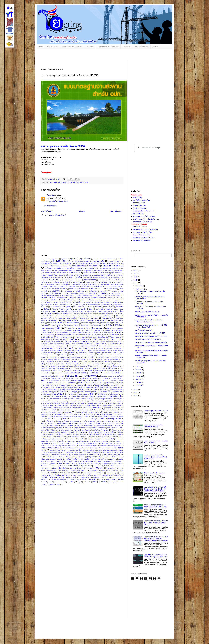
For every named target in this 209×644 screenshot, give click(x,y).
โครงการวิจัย (97, 333)
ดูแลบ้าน (91, 351)
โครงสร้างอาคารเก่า (46, 339)
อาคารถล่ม (114, 471)
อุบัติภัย (52, 477)
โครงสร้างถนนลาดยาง (100, 335)
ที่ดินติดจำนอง (52, 364)
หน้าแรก (82, 211)
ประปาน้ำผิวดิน (55, 381)
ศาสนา (91, 432)
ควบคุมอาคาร (107, 318)
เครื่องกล (70, 330)
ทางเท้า (74, 362)
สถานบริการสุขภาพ (71, 434)
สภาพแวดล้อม (117, 437)
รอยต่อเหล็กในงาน (63, 405)
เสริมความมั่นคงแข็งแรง (48, 459)
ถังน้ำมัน (100, 357)
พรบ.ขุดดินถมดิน (47, 392)
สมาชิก (54, 441)
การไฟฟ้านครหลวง (83, 298)
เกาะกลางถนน (55, 307)
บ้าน (60, 371)
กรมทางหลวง (66, 263)
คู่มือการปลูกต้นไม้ (83, 328)
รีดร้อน (86, 417)
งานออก (97, 344)
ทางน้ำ (81, 362)
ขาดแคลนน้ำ (100, 309)
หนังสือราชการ (77, 459)
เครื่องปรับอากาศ (48, 332)
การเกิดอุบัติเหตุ (45, 282)
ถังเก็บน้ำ (93, 357)
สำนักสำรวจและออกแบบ (59, 455)
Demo (108, 480)
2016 (136, 277)
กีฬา (47, 307)
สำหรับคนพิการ (52, 457)
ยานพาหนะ (98, 403)
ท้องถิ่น (91, 359)
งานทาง (120, 339)
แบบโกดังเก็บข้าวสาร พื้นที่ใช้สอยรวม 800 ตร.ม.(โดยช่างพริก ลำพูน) (156, 556)
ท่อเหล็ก (116, 359)
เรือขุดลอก (114, 417)
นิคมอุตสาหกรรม (62, 368)
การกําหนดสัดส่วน (90, 280)
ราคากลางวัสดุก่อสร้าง (96, 412)
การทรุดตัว (114, 291)
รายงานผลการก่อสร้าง (48, 417)
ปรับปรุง (50, 383)
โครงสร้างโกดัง (49, 335)
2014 (136, 283)
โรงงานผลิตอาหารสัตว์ (76, 419)
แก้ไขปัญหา (66, 307)
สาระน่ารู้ (56, 443)
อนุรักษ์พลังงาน (86, 466)
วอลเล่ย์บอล (110, 423)
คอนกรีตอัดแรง (86, 323)
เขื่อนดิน (76, 314)
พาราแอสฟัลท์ (103, 392)
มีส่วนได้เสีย (120, 401)
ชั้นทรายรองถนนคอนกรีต (112, 346)
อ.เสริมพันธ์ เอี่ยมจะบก (76, 468)
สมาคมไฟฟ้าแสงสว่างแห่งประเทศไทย (73, 439)
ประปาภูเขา (66, 381)
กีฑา (42, 307)
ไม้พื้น (73, 403)
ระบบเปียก (108, 408)
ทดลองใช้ (58, 359)
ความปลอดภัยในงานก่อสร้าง (69, 320)
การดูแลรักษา (116, 286)
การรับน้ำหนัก (54, 300)
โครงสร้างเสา (92, 337)
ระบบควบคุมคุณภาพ (92, 405)
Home (41, 47)
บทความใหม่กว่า (47, 211)
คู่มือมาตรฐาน (58, 330)
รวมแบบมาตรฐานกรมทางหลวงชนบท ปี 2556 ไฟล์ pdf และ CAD (156, 506)
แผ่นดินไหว (80, 390)
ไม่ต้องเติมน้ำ (65, 403)
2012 (136, 392)
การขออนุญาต (78, 282)
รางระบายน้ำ (79, 414)
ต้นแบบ (121, 351)
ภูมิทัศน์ (91, 396)
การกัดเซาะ (79, 280)
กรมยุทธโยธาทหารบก (78, 266)
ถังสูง (106, 357)
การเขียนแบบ (65, 284)
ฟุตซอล (79, 394)
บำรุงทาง (74, 373)
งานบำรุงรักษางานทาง (72, 342)
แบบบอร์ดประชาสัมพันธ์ (47, 376)
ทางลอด (98, 362)
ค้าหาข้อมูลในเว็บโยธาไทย (143, 222)
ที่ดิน (42, 364)
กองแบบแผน (86, 275)
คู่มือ (57, 328)
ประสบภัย (113, 381)
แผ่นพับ (95, 390)
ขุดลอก (82, 311)
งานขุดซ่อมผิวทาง (85, 339)
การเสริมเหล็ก (77, 302)
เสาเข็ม (61, 459)
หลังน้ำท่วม (118, 461)
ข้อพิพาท (54, 309)
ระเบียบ (104, 410)
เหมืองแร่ (89, 464)
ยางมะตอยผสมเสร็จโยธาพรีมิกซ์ (144, 216)
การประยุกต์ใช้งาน (68, 295)
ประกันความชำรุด (116, 378)
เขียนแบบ (48, 314)
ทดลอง (50, 359)
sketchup (104, 482)
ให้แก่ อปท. (54, 466)
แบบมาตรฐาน (80, 182)
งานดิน (112, 339)
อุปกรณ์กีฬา (61, 477)
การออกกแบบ (53, 305)
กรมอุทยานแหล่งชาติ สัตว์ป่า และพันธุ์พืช (68, 271)
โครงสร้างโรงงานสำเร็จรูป (64, 337)
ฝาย (106, 390)
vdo (59, 484)
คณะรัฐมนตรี (98, 316)
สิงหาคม (139, 373)
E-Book (45, 482)
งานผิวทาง (85, 342)
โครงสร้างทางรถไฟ (115, 335)
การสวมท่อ (56, 302)
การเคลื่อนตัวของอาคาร (49, 287)
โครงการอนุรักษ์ (108, 332)
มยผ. (42, 399)
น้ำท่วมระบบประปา (80, 366)
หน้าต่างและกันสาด (101, 459)
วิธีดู (47, 430)
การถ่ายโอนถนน (79, 291)
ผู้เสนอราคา (70, 390)
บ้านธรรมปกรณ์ (80, 371)
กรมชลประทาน (60, 261)
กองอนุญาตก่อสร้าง (56, 277)
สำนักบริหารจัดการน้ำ (75, 450)
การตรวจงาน (73, 289)
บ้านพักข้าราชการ (100, 371)
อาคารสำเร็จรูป (54, 475)
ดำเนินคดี (68, 351)
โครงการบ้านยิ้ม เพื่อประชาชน (155, 473)
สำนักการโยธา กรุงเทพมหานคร (87, 443)
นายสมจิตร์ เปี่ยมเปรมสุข (58, 366)
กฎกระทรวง (55, 259)
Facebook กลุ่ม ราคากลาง (142, 240)
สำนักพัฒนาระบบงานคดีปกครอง (52, 452)
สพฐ (109, 437)
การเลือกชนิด (80, 300)
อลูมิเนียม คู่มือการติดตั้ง (59, 468)
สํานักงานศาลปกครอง (104, 448)
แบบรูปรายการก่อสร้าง (107, 376)
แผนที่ (89, 390)
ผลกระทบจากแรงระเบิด (47, 387)
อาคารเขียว (94, 471)
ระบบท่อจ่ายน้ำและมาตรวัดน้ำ (62, 408)
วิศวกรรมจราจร (117, 430)
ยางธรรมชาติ (80, 403)
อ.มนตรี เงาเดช (45, 468)
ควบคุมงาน (94, 318)
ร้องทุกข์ (52, 405)
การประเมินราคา (117, 293)
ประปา (43, 380)
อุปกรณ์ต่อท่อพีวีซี (85, 477)
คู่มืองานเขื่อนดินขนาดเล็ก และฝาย (147, 312)
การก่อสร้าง (54, 280)
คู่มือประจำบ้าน (47, 330)
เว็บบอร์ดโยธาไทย (140, 206)
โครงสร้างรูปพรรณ (47, 337)
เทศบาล (90, 364)
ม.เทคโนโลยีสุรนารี (114, 396)
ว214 (85, 423)
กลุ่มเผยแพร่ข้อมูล (116, 273)
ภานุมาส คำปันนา (75, 396)
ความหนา (50, 323)
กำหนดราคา (118, 305)
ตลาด (65, 353)
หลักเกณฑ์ (68, 461)
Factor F (58, 482)
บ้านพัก (90, 371)
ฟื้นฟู (72, 394)
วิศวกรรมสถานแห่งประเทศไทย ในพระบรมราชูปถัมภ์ (57, 432)
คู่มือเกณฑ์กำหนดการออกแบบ (115, 328)
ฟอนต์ (67, 394)
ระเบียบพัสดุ (111, 410)
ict (68, 482)
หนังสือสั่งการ (88, 459)
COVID (102, 480)
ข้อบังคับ (46, 309)
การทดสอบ (104, 291)
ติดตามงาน (54, 355)
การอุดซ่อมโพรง (93, 305)
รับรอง (59, 412)
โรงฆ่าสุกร (57, 419)
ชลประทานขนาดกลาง (75, 346)
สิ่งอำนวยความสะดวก (103, 457)
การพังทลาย (62, 298)
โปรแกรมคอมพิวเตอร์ (101, 385)
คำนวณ (75, 325)
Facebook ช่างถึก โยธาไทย (143, 232)
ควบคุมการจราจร (83, 318)
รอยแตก (73, 405)
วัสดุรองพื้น (59, 428)
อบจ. (95, 466)
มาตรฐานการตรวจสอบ (107, 399)
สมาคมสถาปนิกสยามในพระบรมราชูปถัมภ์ (101, 439)
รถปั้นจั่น (121, 403)
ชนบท (119, 344)
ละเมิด (98, 421)
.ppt (79, 482)
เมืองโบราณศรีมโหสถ (53, 403)
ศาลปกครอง (81, 432)
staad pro (113, 482)
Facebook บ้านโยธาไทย (142, 235)
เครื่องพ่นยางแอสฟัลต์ (62, 333)
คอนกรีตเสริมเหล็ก (73, 323)
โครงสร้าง (120, 332)
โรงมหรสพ (59, 421)
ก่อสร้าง (51, 182)
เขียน (121, 311)
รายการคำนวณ (107, 414)
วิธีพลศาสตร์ (55, 430)
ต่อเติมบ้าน (72, 353)
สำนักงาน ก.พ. (45, 446)
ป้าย (117, 383)
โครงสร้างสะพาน (80, 337)
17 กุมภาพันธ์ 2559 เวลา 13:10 (57, 201)
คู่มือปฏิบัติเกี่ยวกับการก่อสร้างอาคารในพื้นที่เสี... (152, 343)
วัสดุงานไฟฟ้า (54, 426)
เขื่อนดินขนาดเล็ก (86, 314)
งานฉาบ (95, 339)
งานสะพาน (64, 182)
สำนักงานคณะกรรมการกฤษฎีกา (87, 446)
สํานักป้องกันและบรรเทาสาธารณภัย (113, 450)
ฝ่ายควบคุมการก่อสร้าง (117, 390)
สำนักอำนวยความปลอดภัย (112, 455)
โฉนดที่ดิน (112, 344)
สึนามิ (113, 457)
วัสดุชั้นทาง (63, 426)
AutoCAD (93, 479)
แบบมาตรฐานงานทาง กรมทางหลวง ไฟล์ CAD (153, 426)
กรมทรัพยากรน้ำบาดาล (49, 263)
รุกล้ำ (99, 417)
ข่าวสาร (54, 311)
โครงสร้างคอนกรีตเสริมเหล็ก (65, 335)
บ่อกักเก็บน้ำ (101, 368)
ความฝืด (83, 320)
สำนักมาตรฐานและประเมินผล (92, 452)
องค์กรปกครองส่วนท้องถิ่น (69, 466)
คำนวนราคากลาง (86, 325)
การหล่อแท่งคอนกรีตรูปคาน (101, 302)
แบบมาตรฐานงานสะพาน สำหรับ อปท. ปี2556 (151, 336)
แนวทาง (72, 368)
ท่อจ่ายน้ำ (100, 359)
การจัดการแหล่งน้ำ (73, 287)
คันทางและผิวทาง (106, 323)
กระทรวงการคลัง (118, 271)
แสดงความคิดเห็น (50, 206)
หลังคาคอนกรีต (108, 461)
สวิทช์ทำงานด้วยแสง (83, 441)
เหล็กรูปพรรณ (105, 464)
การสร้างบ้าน (46, 302)
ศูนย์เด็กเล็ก (110, 432)
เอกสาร (105, 477)
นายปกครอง (44, 366)
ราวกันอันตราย (78, 417)
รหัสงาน (45, 405)
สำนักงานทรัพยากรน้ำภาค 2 (50, 448)
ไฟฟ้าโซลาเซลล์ (103, 394)
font (64, 482)
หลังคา (99, 461)
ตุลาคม (138, 367)
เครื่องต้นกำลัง (109, 330)
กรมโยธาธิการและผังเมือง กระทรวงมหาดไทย (59, 268)
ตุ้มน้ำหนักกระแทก (82, 355)
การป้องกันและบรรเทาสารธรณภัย (86, 295)
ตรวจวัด (59, 353)
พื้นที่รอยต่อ (46, 394)
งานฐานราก (104, 339)
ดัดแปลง (60, 350)
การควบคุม (92, 284)
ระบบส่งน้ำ (44, 410)
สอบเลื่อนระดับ (96, 441)
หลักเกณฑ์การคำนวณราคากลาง (84, 461)
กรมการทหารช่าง (98, 259)
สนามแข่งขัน (102, 437)
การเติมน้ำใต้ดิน (55, 291)
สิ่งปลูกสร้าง (91, 457)
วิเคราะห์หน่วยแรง (112, 428)
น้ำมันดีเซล (116, 366)
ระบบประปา (97, 408)
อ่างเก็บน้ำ (97, 475)
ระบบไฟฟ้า (117, 408)
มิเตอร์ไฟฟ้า (111, 401)
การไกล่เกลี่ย (67, 282)
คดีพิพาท (118, 316)
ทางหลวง (106, 362)
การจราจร (62, 286)
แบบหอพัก (46, 378)
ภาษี (85, 396)
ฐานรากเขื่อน (44, 351)
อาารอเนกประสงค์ (108, 475)
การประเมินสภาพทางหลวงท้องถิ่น (50, 295)
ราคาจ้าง (109, 412)
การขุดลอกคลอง (106, 282)
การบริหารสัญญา (91, 293)
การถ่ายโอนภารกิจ (92, 291)
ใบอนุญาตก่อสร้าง (57, 378)
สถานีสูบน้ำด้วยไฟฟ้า (111, 434)
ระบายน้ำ (95, 410)
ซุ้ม (94, 348)
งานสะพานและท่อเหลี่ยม (57, 344)
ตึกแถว (72, 355)
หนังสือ (68, 459)
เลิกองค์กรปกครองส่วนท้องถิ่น (65, 423)
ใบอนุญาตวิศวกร (71, 378)
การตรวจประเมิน (84, 289)
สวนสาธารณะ (70, 441)
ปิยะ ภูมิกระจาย (52, 385)
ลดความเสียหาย (75, 421)
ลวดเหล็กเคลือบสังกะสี (88, 421)
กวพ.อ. (71, 275)
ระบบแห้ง (72, 410)
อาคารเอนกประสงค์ (78, 475)
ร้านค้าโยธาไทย (142, 47)
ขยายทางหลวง (89, 307)
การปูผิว (100, 295)
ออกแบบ (99, 468)
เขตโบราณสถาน (91, 311)
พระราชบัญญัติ (73, 392)
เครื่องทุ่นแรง (120, 330)
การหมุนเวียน (88, 302)
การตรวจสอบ (95, 289)
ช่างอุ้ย (79, 348)
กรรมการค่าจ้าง (98, 271)
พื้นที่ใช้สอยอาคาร (118, 392)
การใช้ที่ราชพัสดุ (86, 287)
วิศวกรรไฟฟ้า (95, 430)
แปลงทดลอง (71, 385)
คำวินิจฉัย (109, 325)
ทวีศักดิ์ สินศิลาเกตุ (68, 359)
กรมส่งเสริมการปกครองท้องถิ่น (86, 268)
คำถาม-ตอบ (67, 325)
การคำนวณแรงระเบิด (117, 284)
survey (44, 484)
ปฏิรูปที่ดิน (95, 378)
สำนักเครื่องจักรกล (106, 443)
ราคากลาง (127, 47)
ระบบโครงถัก (47, 408)
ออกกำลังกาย (90, 468)
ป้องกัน (81, 383)
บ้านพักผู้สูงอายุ (112, 371)
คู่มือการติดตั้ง (71, 328)
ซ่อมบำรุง (87, 348)
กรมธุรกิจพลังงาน (113, 264)
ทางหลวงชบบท (117, 362)
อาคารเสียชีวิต (66, 475)
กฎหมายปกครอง (85, 259)
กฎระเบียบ (64, 259)
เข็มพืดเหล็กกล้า (113, 311)
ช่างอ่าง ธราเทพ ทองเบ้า (65, 348)
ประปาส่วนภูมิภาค (78, 381)
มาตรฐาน (91, 399)
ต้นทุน (115, 351)
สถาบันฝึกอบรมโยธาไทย (72, 47)
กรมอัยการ (50, 271)
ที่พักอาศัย (61, 364)
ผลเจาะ (58, 387)
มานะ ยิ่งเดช (101, 401)
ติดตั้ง (45, 355)
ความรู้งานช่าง (102, 320)
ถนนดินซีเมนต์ (117, 355)
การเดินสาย (44, 289)
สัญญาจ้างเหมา (117, 441)
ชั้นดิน (101, 346)
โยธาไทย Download (140, 208)
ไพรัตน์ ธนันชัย (57, 394)
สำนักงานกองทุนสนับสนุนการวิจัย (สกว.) (64, 446)
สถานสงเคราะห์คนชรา (95, 434)
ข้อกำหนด (98, 307)
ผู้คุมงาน (109, 387)
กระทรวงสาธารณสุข (103, 273)
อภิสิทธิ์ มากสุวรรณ (116, 466)
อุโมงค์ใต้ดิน (96, 477)
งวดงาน (56, 339)
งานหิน (73, 344)
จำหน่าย (104, 344)
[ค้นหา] (152, 148)
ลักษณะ (116, 421)
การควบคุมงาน (104, 284)
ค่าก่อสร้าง (116, 323)
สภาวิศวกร (44, 439)
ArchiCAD (84, 480)
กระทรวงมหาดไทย (89, 273)
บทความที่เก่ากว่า (116, 211)
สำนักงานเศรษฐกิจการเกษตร (58, 450)
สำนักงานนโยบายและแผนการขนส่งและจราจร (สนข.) (78, 448)
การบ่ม (65, 293)
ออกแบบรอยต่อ (112, 468)
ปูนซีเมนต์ (61, 385)
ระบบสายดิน (53, 410)
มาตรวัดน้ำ (92, 401)
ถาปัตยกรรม (114, 357)
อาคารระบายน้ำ (65, 473)
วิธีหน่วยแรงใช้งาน (66, 430)
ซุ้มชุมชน (101, 348)
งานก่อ (63, 339)
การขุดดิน (95, 282)
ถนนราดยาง (53, 357)
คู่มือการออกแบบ (96, 328)
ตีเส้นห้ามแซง (63, 355)
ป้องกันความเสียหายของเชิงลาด (95, 383)
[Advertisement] (101, 236)
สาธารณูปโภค (45, 443)
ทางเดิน (67, 362)
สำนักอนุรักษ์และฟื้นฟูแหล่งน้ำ (78, 455)
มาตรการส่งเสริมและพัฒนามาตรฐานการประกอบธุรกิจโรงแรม (67, 399)
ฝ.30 (101, 390)
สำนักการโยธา (67, 443)
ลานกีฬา (50, 423)
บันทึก (54, 371)
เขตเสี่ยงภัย (102, 311)
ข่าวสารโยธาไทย (139, 203)
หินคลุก (74, 464)
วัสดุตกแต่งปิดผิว (88, 426)
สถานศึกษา (83, 434)
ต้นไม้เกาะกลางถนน (48, 353)
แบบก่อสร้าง (95, 373)
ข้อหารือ (69, 309)
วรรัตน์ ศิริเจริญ (99, 423)
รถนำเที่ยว (113, 403)
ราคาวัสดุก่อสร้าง (59, 414)
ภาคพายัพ (57, 396)
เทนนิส (84, 364)
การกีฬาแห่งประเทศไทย (105, 280)
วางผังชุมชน (101, 428)
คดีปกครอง (108, 316)
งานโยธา (102, 342)
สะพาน (106, 441)
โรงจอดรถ (102, 419)
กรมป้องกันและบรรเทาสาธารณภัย (58, 266)
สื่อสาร (119, 457)
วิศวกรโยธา (85, 430)
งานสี (68, 344)
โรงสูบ (66, 421)
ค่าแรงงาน (58, 325)
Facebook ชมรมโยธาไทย (108, 47)
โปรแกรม (87, 385)
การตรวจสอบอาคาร (110, 289)
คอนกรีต (59, 323)
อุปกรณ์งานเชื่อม (72, 477)
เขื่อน (58, 314)
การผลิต (43, 298)
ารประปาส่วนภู (75, 480)
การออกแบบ (65, 304)
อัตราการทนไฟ (51, 471)
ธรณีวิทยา (98, 364)
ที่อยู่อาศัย (69, 364)
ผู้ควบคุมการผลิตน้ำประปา (96, 387)
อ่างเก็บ (89, 475)
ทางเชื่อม (59, 362)
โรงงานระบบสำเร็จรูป (91, 419)
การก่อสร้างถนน (68, 280)
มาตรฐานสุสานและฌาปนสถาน (78, 401)
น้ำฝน (109, 366)
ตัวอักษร (116, 353)
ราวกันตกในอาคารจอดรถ (64, 417)
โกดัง (75, 307)
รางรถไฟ (70, 414)
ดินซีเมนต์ (76, 350)
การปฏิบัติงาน (103, 293)
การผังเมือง (52, 298)
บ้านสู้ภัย (57, 373)
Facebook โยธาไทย (140, 227)
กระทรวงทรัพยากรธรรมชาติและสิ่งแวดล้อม (54, 273)
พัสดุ (95, 392)
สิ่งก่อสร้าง (82, 457)
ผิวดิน (83, 387)
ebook (121, 479)
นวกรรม (119, 364)
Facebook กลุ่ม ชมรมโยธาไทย (144, 238)
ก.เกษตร (47, 259)
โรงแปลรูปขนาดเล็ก (114, 419)
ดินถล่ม (84, 350)
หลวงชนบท (50, 461)
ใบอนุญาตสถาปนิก (84, 378)
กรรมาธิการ (108, 271)
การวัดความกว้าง (108, 300)
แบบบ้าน (59, 376)
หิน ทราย (81, 464)
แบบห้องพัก (120, 376)
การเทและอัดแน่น (54, 293)
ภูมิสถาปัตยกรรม (100, 396)
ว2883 (90, 423)
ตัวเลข (99, 353)
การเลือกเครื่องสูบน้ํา (67, 300)
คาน (52, 325)
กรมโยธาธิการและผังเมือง (112, 266)
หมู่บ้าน (113, 459)
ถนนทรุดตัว (44, 357)
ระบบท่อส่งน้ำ (77, 408)
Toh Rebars (52, 484)
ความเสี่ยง (114, 320)
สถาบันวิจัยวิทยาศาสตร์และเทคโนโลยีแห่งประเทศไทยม (70, 437)
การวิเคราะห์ (119, 300)
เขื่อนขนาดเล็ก (67, 314)
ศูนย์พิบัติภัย (120, 432)
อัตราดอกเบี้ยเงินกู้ (63, 471)
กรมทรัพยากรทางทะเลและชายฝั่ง (80, 261)
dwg (114, 479)
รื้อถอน (93, 417)
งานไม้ (95, 342)
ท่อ (76, 359)
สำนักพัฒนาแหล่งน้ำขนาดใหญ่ (72, 452)
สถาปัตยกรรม (91, 437)
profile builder (87, 482)
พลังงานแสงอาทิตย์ (85, 392)
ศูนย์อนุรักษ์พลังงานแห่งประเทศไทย (52, 434)
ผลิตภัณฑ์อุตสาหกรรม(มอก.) (71, 387)
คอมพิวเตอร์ (96, 323)
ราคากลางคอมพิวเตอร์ (81, 412)
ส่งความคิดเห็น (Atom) (58, 215)
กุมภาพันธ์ (139, 385)
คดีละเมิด (43, 318)
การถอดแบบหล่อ (67, 291)
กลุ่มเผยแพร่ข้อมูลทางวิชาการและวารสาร (54, 275)
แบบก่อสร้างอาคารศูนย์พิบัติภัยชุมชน (148, 339)
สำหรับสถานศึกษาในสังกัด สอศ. (68, 457)
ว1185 (79, 423)
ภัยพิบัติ (50, 396)
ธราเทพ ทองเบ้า (109, 364)
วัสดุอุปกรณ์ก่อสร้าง (79, 428)
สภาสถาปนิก (54, 439)
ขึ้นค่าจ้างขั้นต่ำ (65, 311)
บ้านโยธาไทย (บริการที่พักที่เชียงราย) (146, 219)
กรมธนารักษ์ (101, 263)
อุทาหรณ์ (44, 477)
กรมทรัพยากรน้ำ (98, 261)
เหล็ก (96, 464)
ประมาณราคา (103, 381)
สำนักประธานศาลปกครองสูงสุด (92, 450)
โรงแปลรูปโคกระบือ (47, 421)
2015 (136, 280)
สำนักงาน (118, 444)
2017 (136, 274)
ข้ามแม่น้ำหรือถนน (111, 309)
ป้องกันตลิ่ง (109, 383)
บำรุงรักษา (83, 373)
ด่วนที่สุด (53, 351)
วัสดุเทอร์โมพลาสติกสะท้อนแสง (104, 426)
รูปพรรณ (106, 417)
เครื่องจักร (78, 330)
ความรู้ (90, 320)
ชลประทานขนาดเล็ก (90, 346)
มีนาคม (138, 382)
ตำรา (122, 353)
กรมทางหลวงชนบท (84, 263)
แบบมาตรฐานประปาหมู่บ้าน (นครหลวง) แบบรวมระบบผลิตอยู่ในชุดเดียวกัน (155, 457)
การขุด (88, 282)
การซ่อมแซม (97, 286)
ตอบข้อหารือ (82, 353)
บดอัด (81, 368)
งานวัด (119, 342)
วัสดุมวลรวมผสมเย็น (48, 428)
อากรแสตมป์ (74, 471)
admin (155, 47)
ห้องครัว (54, 464)
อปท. (87, 182)
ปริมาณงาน (72, 383)
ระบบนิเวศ (87, 408)
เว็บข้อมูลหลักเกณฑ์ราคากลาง (144, 211)
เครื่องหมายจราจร (85, 332)
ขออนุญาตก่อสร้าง (81, 309)
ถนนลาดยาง (64, 357)
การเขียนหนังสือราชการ (78, 284)
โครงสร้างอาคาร (116, 337)
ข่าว (47, 311)
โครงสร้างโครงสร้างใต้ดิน (84, 335)
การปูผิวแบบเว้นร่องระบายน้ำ (113, 295)
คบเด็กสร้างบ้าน (52, 318)
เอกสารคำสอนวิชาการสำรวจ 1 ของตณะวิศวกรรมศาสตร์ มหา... (149, 321)
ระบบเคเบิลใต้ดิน (106, 405)
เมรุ (43, 403)
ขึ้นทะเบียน (75, 311)
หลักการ (59, 461)
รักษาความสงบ (51, 412)
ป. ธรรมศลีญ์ (104, 378)
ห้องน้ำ (61, 464)
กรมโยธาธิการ (94, 266)
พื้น (110, 392)
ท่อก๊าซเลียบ (83, 359)
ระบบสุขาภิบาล (63, 410)
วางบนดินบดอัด (91, 428)
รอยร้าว (81, 405)
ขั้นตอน (91, 309)
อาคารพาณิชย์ (52, 473)
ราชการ (89, 414)
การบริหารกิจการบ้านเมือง (77, 293)
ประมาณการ (91, 381)
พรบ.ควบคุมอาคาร (60, 392)
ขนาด (80, 307)
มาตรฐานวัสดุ (63, 401)
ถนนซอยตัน (107, 355)
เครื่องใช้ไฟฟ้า (99, 330)
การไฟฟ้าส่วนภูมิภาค (98, 298)
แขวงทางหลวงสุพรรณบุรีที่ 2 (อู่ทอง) (103, 314)
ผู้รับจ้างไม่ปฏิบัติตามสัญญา (50, 390)
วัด (117, 423)
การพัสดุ (71, 298)
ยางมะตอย (90, 403)
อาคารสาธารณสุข (112, 473)
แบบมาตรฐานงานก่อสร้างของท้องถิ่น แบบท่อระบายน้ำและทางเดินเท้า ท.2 (156, 523)
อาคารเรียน (77, 473)
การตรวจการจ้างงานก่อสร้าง (59, 289)
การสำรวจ (65, 302)
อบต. (100, 466)
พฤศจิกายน (140, 289)
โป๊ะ (112, 385)
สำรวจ (43, 457)
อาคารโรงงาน (100, 473)
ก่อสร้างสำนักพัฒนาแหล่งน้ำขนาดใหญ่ (97, 277)
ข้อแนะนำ (120, 307)
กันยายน (139, 370)
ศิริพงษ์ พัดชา (99, 432)
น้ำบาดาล (100, 366)
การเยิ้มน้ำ (110, 298)
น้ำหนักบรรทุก (51, 368)
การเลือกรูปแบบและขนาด (94, 300)
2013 (136, 389)
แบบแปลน (71, 182)
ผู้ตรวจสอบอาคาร (118, 387)
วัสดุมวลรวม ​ (119, 425)
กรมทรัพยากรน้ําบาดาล (114, 261)
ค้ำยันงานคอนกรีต (98, 325)
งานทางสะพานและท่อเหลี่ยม (53, 342)
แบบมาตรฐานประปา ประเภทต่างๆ (156, 411)
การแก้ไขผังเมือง (56, 282)
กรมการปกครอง (110, 259)
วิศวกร (77, 430)
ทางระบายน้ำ (89, 362)
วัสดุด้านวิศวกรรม (75, 425)
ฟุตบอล (85, 394)
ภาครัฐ (64, 396)
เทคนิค (77, 364)
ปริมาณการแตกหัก (61, 383)
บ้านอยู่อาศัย (65, 373)
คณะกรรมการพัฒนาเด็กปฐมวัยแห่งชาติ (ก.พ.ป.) (78, 316)
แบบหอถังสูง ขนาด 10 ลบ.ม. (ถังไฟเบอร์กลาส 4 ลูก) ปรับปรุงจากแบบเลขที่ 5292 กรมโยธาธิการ (155, 489)
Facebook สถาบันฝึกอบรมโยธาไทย (145, 229)
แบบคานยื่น (106, 373)
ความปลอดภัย (51, 320)
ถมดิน (85, 357)
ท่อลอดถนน (108, 359)
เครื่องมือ (74, 332)
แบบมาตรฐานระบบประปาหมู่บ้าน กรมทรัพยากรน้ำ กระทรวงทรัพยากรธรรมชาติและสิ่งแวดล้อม (156, 539)
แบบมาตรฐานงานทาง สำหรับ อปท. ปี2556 (150, 333)
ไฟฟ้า (92, 394)
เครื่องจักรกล (88, 330)
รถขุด (105, 403)
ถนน (98, 355)
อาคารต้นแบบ (104, 471)
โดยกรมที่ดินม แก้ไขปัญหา (104, 351)
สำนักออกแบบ (94, 455)
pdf (72, 482)
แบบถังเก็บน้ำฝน (117, 373)
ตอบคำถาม (92, 353)
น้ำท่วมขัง (70, 366)
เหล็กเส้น (114, 464)
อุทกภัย (118, 475)
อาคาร (83, 470)
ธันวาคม (139, 286)
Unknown (50, 195)
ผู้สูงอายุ (62, 390)
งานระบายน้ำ (111, 342)
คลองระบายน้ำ (71, 318)
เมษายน (139, 379)
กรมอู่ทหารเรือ (88, 271)
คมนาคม (57, 182)
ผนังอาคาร (118, 385)
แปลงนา (79, 385)
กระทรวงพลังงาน (75, 273)
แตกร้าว (92, 355)
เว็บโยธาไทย (53, 47)
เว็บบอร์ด (90, 47)
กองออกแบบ (68, 277)
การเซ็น (107, 287)
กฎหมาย (73, 259)
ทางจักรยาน (50, 362)
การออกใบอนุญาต (80, 305)
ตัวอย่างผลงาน (107, 353)
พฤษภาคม (139, 376)
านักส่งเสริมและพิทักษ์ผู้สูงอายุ (60, 480)
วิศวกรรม (105, 430)
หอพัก (67, 464)
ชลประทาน (61, 346)
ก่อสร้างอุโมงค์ (115, 277)
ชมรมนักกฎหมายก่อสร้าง (48, 346)
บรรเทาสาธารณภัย (91, 368)
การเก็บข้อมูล (117, 280)
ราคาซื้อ (116, 412)
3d (41, 259)
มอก (47, 399)
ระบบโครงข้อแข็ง (118, 405)
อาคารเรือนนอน (88, 473)
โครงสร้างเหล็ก (103, 337)
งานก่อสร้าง (72, 339)
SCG (95, 482)
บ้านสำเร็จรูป (48, 373)
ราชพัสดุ (97, 414)
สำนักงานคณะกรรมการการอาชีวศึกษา (110, 446)
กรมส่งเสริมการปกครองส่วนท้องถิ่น (108, 268)
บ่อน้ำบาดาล (111, 368)
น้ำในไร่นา (91, 366)
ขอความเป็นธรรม (109, 307)
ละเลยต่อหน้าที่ (107, 421)
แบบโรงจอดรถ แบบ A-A (144, 330)
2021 (136, 271)
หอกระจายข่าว (45, 464)
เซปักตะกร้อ (109, 348)
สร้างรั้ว (61, 441)
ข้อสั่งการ (61, 309)
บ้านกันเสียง (69, 371)
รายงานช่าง (118, 414)
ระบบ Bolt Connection (84, 410)
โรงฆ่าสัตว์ (48, 419)
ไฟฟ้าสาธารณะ (114, 394)
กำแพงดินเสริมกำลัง (106, 305)
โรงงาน (65, 419)
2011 (136, 396)
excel (51, 482)
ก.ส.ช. (77, 275)
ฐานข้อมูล (118, 348)
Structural (120, 482)
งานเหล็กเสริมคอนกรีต (85, 344)
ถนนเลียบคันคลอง (76, 357)
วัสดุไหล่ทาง (68, 428)
